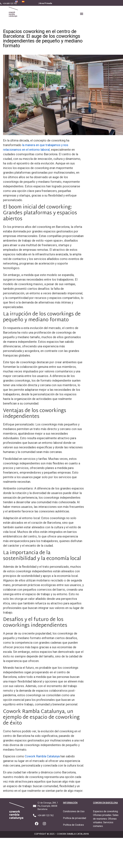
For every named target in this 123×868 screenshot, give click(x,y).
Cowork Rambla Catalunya (42, 756)
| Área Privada (45, 3)
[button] (82, 14)
